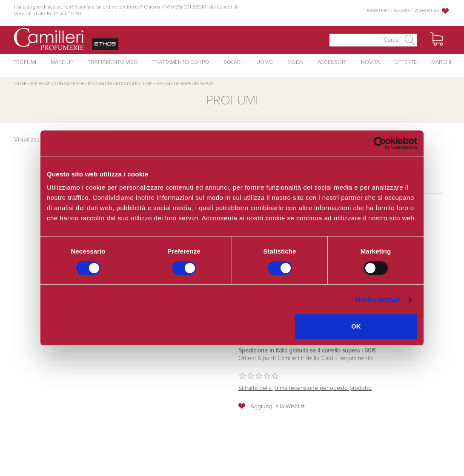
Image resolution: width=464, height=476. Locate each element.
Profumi (25, 62)
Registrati (378, 11)
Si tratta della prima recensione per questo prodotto (305, 388)
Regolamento (355, 358)
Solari (233, 62)
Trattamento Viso (113, 62)
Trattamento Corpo (181, 62)
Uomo (265, 62)
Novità (370, 62)
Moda (295, 62)
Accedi (401, 11)
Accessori (332, 62)
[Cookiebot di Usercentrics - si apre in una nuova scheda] (380, 143)
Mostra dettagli (378, 299)
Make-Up (62, 62)
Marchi (441, 62)
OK (356, 326)
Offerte (405, 62)
